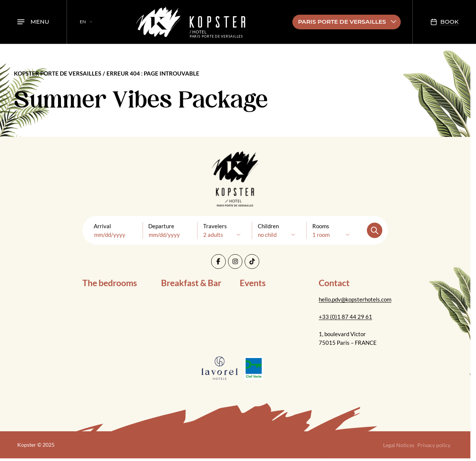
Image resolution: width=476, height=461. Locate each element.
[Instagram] (235, 262)
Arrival (102, 226)
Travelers (215, 226)
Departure (161, 226)
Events (253, 283)
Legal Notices (399, 445)
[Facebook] (218, 262)
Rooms (321, 226)
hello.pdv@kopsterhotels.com (355, 299)
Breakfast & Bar (191, 283)
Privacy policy (434, 445)
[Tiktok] (252, 262)
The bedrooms (110, 283)
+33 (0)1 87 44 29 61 (345, 317)
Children (268, 226)
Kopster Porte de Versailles (58, 73)
